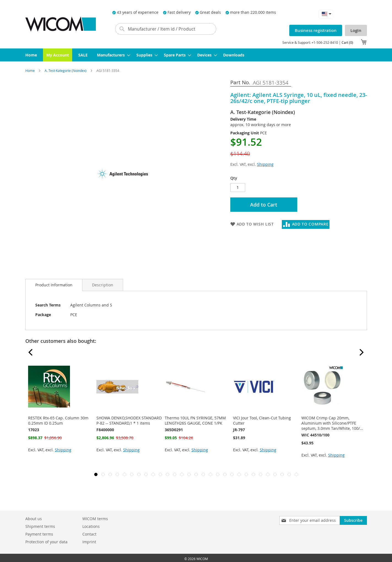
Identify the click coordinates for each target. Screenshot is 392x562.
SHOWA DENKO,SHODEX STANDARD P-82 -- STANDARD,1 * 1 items (129, 420)
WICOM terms (95, 519)
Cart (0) (347, 42)
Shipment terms (40, 526)
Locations (91, 526)
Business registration (316, 30)
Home (30, 70)
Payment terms (39, 534)
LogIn (356, 30)
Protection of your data (46, 542)
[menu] (196, 55)
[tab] (54, 285)
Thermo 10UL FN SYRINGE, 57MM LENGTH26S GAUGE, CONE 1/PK (195, 420)
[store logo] (61, 24)
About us (34, 519)
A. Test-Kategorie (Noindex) (66, 70)
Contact (89, 534)
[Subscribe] (353, 520)
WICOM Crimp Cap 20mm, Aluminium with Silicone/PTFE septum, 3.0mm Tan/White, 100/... (332, 423)
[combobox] (166, 29)
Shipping (265, 164)
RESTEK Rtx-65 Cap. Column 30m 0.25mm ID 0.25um (58, 420)
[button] (326, 14)
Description (103, 285)
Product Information (54, 285)
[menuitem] (31, 55)
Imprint (89, 542)
